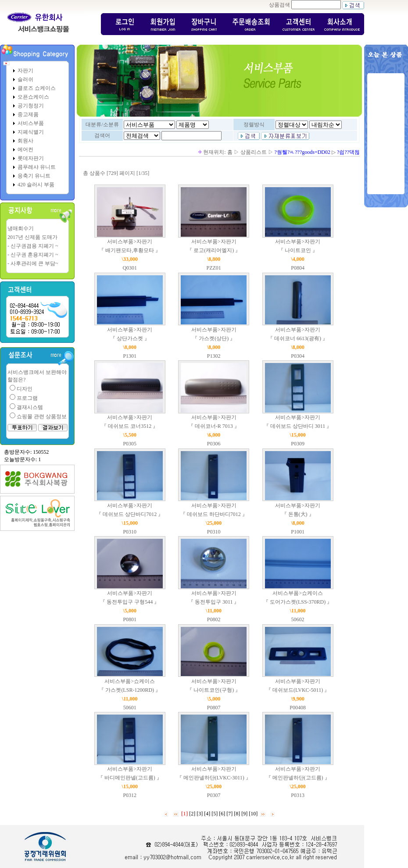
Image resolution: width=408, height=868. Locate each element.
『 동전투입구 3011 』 (214, 602)
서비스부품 (31, 123)
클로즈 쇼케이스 (37, 88)
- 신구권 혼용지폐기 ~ (33, 255)
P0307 (214, 795)
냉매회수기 (21, 228)
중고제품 (28, 114)
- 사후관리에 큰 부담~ (33, 263)
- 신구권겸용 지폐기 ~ (33, 246)
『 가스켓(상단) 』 (214, 338)
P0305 (130, 444)
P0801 (130, 619)
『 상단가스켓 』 (130, 338)
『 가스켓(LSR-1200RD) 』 (130, 690)
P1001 (298, 532)
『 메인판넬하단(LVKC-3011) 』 (214, 778)
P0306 (214, 444)
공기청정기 (31, 106)
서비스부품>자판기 (130, 242)
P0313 (298, 795)
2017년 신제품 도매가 (32, 237)
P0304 (298, 356)
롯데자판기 (31, 158)
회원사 (25, 141)
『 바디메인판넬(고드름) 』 (130, 778)
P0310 (130, 532)
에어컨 (25, 149)
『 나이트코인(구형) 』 (214, 690)
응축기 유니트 (34, 176)
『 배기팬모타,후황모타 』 (130, 250)
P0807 (214, 708)
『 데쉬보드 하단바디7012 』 (214, 514)
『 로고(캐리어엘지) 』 (214, 250)
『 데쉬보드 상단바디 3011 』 (298, 426)
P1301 (130, 356)
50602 (298, 619)
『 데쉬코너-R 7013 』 (214, 426)
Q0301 (130, 268)
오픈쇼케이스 (33, 97)
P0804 (298, 268)
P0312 (130, 795)
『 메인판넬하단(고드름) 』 (298, 778)
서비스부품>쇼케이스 (298, 593)
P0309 (298, 444)
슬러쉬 (25, 79)
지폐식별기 (31, 132)
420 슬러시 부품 (36, 185)
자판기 (25, 71)
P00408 (298, 708)
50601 (130, 708)
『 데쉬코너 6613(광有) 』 (298, 338)
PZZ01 (213, 268)
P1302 (214, 356)
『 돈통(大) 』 (298, 514)
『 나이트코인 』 (298, 250)
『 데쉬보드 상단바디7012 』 (130, 514)
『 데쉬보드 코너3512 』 (130, 426)
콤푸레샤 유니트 (37, 167)
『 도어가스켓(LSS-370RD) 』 (298, 602)
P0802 (214, 619)
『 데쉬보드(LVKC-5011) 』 (298, 690)
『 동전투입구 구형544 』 (130, 602)
